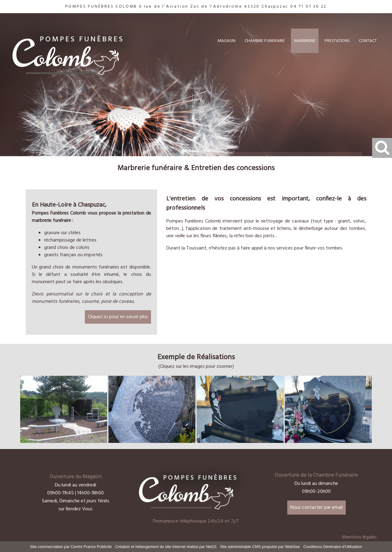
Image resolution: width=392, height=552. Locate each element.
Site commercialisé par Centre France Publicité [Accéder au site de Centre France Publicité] (71, 547)
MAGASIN (226, 41)
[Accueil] (77, 49)
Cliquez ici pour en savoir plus (118, 317)
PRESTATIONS (337, 41)
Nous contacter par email (317, 508)
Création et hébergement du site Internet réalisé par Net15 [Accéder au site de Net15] (166, 547)
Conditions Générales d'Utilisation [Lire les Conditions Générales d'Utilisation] (333, 547)
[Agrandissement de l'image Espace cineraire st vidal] (64, 442)
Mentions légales (359, 537)
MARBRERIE (305, 41)
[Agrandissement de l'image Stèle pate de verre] (240, 442)
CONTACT (368, 41)
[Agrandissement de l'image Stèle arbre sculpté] (152, 442)
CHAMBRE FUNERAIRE (265, 41)
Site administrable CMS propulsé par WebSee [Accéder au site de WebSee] (260, 547)
